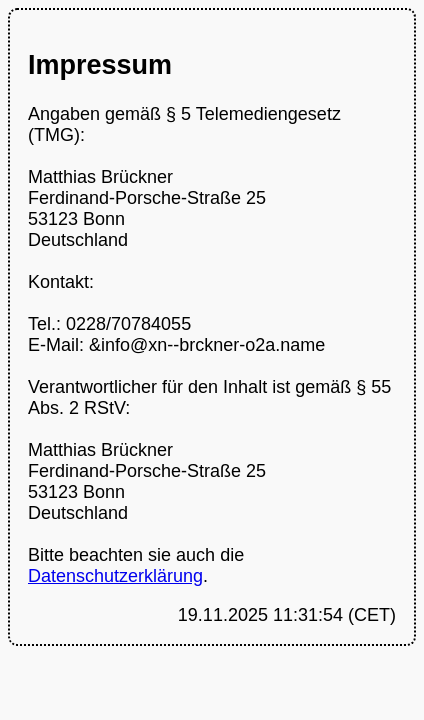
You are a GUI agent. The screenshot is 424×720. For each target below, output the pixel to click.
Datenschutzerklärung (115, 576)
